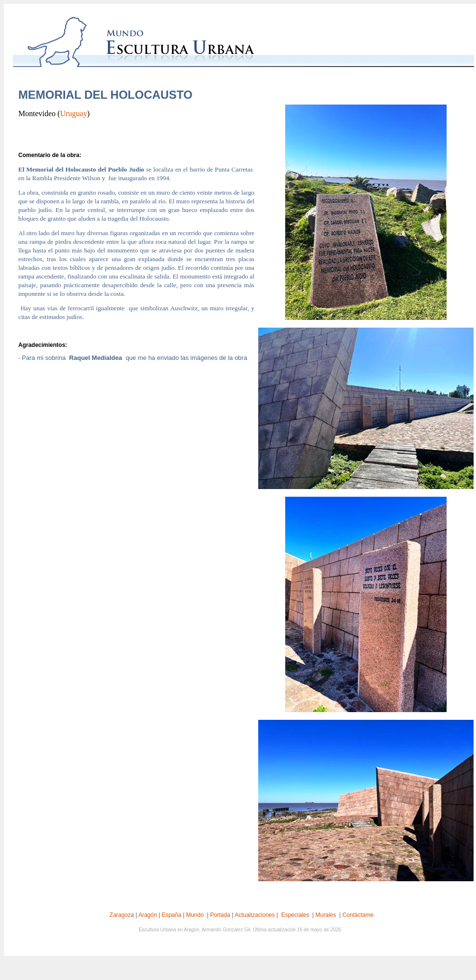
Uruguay (74, 113)
